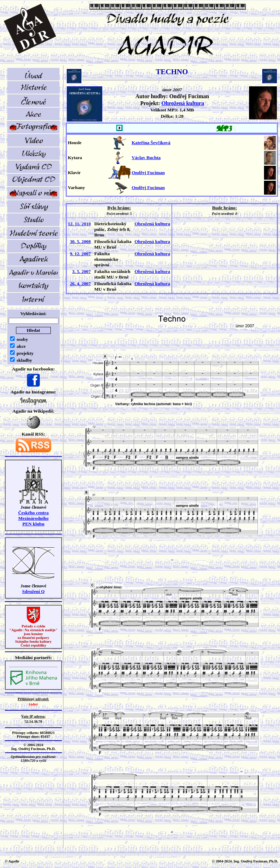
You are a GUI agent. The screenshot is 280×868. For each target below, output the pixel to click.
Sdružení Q (34, 591)
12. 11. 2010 (79, 224)
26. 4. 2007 (80, 284)
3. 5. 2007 (82, 271)
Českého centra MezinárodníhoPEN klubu (33, 518)
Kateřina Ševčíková (151, 143)
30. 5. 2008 (80, 241)
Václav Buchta (146, 158)
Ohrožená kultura (183, 103)
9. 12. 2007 (80, 254)
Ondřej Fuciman (148, 173)
